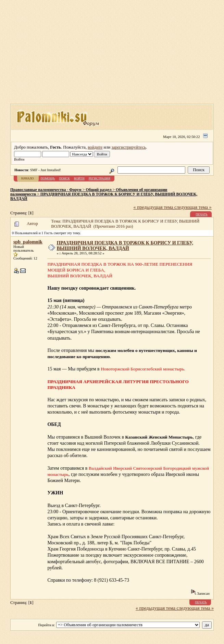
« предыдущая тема (153, 207)
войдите (95, 147)
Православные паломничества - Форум (46, 190)
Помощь (48, 178)
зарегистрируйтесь (129, 147)
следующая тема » (193, 207)
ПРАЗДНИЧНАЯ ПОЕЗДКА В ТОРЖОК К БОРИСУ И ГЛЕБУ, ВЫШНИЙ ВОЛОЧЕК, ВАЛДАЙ (125, 246)
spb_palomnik (28, 242)
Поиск (64, 178)
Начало (28, 178)
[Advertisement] (117, 54)
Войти (79, 178)
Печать (201, 214)
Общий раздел (98, 190)
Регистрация (99, 178)
